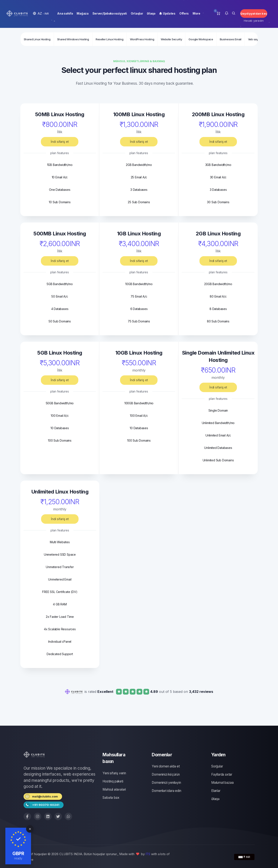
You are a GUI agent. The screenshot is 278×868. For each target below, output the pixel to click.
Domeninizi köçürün (166, 774)
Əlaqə (151, 13)
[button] (41, 13)
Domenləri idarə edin (166, 791)
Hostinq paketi (113, 781)
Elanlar (216, 791)
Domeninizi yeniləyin (166, 783)
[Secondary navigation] (139, 39)
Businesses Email (231, 39)
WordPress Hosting (142, 39)
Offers (184, 13)
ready (18, 858)
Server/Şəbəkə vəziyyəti (110, 13)
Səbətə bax (111, 798)
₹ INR (244, 857)
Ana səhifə (65, 13)
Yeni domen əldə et (166, 766)
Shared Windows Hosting (73, 39)
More (196, 13)
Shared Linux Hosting (37, 39)
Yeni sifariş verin (114, 773)
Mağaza (83, 13)
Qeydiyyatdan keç (254, 14)
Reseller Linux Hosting (109, 39)
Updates (167, 13)
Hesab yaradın (254, 21)
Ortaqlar (137, 13)
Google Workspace (201, 39)
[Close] (30, 829)
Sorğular (217, 766)
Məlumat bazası (222, 783)
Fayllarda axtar (222, 774)
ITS (148, 854)
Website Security (171, 39)
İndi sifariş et (60, 142)
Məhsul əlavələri (114, 789)
